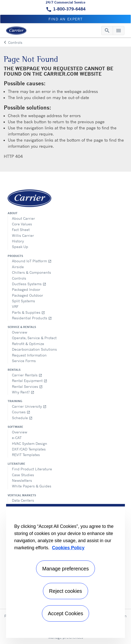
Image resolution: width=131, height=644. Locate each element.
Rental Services (27, 386)
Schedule (22, 418)
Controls (19, 278)
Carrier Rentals (27, 375)
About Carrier (23, 218)
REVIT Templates (26, 455)
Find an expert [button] (65, 19)
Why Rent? (23, 392)
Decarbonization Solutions (34, 349)
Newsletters (22, 480)
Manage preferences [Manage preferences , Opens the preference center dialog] (65, 569)
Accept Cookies (66, 613)
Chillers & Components (31, 272)
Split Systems (23, 301)
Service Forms (24, 361)
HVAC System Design (30, 443)
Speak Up (20, 247)
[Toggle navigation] (107, 31)
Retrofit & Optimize (28, 344)
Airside (18, 267)
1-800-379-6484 (69, 9)
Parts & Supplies (28, 312)
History (18, 241)
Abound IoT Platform (32, 261)
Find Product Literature (32, 469)
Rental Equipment (30, 381)
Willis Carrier (23, 235)
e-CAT (17, 438)
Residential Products (32, 318)
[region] (65, 571)
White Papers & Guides (32, 486)
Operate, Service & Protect (34, 338)
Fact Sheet (21, 230)
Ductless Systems (29, 284)
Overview (20, 332)
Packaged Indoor (26, 289)
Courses (21, 412)
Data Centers (23, 500)
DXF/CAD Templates (29, 449)
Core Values (22, 224)
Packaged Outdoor (28, 295)
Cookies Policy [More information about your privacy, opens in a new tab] (68, 548)
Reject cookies (65, 591)
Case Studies (23, 475)
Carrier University (29, 406)
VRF (15, 306)
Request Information (29, 355)
